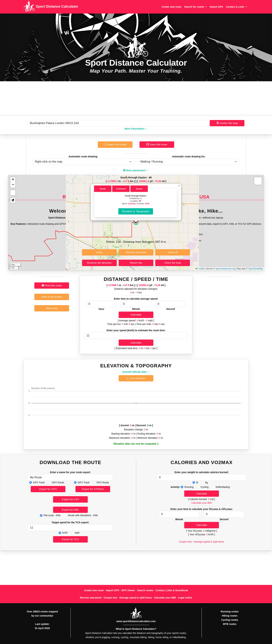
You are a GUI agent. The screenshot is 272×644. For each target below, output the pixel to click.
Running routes (230, 612)
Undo (99, 252)
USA (147, 203)
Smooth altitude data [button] (136, 372)
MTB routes (230, 624)
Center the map (227, 123)
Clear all (173, 252)
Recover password (91, 598)
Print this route (52, 285)
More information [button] (136, 129)
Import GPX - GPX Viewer (120, 590)
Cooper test (185, 542)
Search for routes (115, 144)
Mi (140, 201)
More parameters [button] (136, 170)
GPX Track (39, 482)
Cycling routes (230, 620)
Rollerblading (223, 487)
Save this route (157, 144)
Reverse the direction (99, 263)
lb (197, 482)
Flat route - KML (52, 515)
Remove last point (136, 252)
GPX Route (58, 482)
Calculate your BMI (202, 503)
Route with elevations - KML (83, 515)
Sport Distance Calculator (51, 7)
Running (189, 487)
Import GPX (216, 7)
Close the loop (173, 263)
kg (207, 482)
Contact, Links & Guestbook (172, 590)
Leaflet (200, 269)
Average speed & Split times (209, 542)
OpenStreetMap (256, 269)
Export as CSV (70, 499)
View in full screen (52, 297)
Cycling (131, 203)
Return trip (136, 263)
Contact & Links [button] (235, 7)
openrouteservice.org (225, 269)
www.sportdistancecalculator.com (136, 621)
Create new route (172, 7)
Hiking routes (230, 616)
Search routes (145, 590)
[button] (136, 223)
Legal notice (185, 598)
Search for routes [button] (195, 7)
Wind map (52, 308)
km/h (65, 533)
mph (77, 533)
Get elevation (136, 378)
